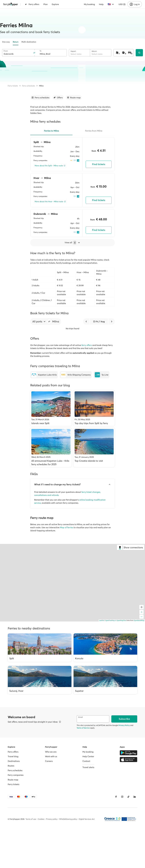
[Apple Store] (128, 760)
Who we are (51, 752)
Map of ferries (67, 527)
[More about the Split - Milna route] (50, 166)
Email (81, 717)
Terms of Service (83, 728)
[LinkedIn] (135, 797)
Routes (11, 766)
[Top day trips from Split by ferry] (94, 408)
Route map (13, 780)
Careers (49, 761)
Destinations (14, 761)
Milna (41, 86)
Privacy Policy (124, 725)
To (41, 51)
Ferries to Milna (51, 131)
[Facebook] (116, 797)
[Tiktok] (128, 797)
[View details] (60, 722)
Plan (46, 4)
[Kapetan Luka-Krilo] (44, 375)
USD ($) (122, 4)
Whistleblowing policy (68, 819)
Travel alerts (88, 767)
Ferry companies (16, 775)
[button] (49, 321)
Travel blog (13, 756)
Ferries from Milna (94, 131)
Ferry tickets (13, 86)
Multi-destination (29, 42)
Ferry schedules (28, 86)
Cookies (41, 819)
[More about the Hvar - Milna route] (50, 202)
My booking (89, 4)
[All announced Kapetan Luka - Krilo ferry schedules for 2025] (51, 447)
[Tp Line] (102, 375)
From (6, 51)
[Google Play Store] (128, 753)
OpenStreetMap (139, 620)
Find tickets (99, 164)
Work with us (51, 756)
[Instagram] (122, 797)
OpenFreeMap (110, 620)
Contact (86, 761)
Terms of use (31, 819)
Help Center (88, 756)
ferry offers (87, 345)
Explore (55, 4)
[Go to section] (40, 98)
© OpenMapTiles (121, 620)
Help (101, 4)
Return (16, 42)
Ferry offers (32, 4)
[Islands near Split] (51, 408)
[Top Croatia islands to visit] (94, 447)
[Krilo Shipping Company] (76, 375)
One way (6, 42)
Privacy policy (52, 819)
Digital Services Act (87, 819)
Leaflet (102, 620)
